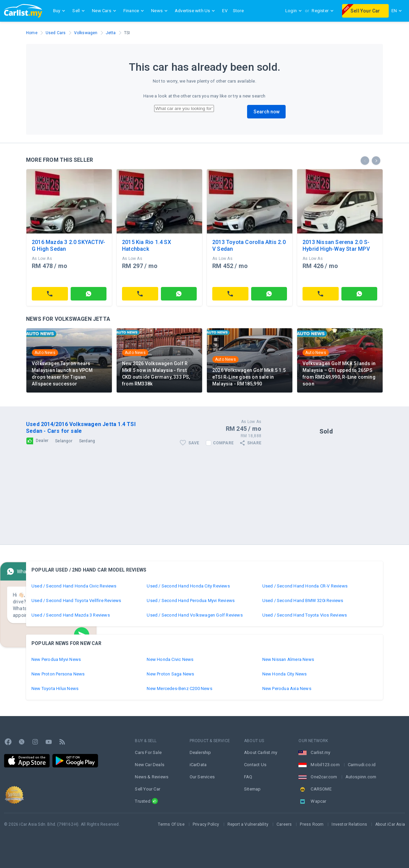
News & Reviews (152, 777)
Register (323, 11)
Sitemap (252, 789)
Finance (135, 11)
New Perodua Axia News (287, 688)
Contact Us (255, 765)
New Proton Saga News (170, 674)
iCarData (198, 765)
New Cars (105, 11)
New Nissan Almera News (288, 659)
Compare (223, 443)
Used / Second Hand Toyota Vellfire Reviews (76, 600)
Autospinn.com (361, 777)
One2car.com (324, 777)
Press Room (312, 824)
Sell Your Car (361, 10)
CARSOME (321, 789)
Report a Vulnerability (248, 824)
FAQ (248, 777)
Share (250, 443)
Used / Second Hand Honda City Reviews (188, 586)
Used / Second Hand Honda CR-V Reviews (305, 586)
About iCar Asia (390, 824)
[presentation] (365, 161)
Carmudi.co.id (362, 765)
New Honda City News (285, 674)
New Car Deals (150, 765)
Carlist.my (320, 752)
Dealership (200, 752)
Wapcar (318, 801)
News (160, 11)
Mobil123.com (325, 765)
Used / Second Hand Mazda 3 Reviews (71, 615)
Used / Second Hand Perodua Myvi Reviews (191, 600)
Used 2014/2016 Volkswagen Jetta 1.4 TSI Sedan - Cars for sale (81, 428)
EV (225, 11)
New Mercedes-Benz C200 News (179, 688)
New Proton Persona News (58, 674)
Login (294, 11)
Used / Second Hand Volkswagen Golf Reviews (195, 615)
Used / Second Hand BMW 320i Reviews (303, 600)
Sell (79, 11)
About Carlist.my (261, 752)
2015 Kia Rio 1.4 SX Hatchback (147, 246)
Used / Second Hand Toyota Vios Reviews (305, 615)
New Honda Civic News (170, 659)
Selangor (64, 441)
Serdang (87, 441)
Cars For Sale (148, 752)
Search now (267, 112)
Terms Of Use (171, 824)
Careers (284, 824)
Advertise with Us (196, 11)
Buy (60, 11)
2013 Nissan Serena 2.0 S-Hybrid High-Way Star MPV (336, 246)
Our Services (202, 777)
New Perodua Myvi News (56, 659)
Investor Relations (349, 824)
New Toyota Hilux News (55, 688)
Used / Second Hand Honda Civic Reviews (74, 586)
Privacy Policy (206, 824)
